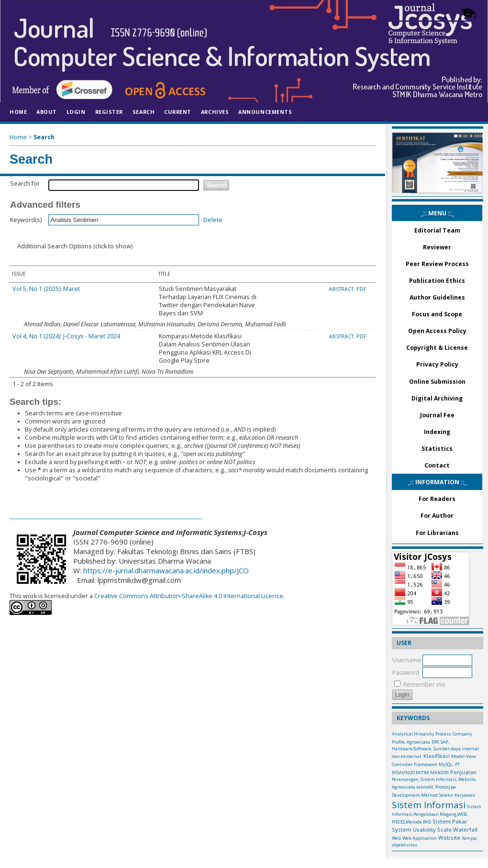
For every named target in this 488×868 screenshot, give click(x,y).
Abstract (342, 289)
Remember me (424, 684)
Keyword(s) (26, 220)
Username (407, 660)
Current (178, 112)
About (47, 112)
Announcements (265, 112)
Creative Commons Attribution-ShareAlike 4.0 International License (188, 596)
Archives (215, 112)
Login (76, 112)
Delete (213, 220)
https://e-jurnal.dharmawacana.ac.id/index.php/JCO (166, 570)
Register (109, 112)
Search (144, 112)
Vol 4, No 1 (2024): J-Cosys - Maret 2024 (66, 336)
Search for (25, 184)
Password (406, 673)
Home (18, 112)
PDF (361, 289)
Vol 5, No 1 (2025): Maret (46, 289)
